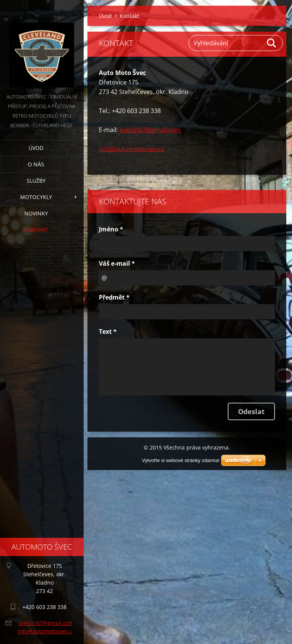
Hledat (272, 43)
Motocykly (36, 197)
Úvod (36, 148)
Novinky (36, 213)
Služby (36, 181)
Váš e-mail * (117, 263)
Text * (108, 332)
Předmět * (114, 297)
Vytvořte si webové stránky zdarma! (181, 460)
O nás (36, 164)
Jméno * (111, 229)
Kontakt (36, 230)
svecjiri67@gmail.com (150, 130)
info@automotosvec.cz (132, 149)
